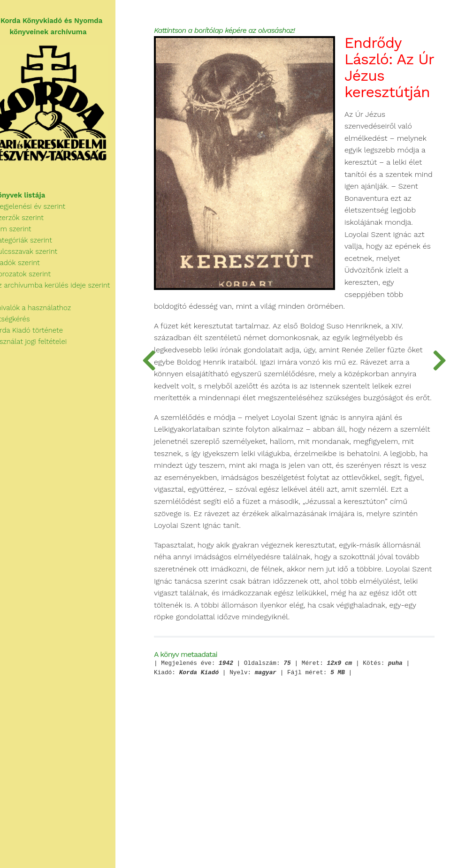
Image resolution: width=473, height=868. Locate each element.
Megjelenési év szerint (42, 212)
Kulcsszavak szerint (38, 257)
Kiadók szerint (30, 268)
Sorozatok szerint (35, 280)
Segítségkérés (25, 325)
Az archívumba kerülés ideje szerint (65, 291)
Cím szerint (25, 235)
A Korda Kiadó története (41, 336)
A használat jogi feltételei (43, 347)
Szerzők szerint (31, 223)
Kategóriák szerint (36, 246)
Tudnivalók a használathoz (45, 313)
